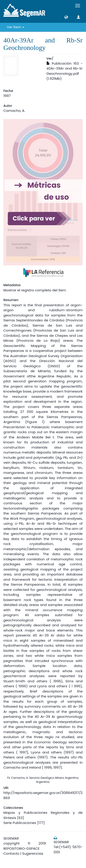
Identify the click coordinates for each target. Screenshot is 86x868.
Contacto (11, 853)
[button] (66, 17)
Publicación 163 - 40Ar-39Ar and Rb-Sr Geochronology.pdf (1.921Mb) (64, 71)
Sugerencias (33, 853)
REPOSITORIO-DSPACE (21, 848)
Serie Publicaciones (20, 823)
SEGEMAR (11, 838)
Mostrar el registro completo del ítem (35, 290)
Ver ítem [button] (16, 27)
